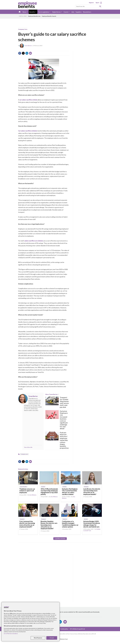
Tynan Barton (28, 46)
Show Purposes (38, 638)
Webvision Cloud (64, 639)
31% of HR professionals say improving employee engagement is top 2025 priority (49, 492)
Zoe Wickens (33, 495)
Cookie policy (64, 629)
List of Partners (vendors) (11, 634)
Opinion (65, 519)
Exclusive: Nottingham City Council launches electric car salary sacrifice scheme (70, 492)
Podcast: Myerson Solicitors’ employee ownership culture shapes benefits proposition (64, 440)
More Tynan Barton (51, 394)
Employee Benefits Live (34, 16)
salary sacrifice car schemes (34, 241)
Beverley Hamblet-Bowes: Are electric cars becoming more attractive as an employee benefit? (49, 525)
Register (91, 3)
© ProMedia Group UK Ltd (77, 629)
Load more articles (60, 539)
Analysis (86, 487)
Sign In (97, 3)
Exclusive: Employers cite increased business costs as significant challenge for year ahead (64, 420)
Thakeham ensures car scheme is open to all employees (27, 491)
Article (43, 487)
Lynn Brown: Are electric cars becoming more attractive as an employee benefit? (92, 492)
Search (100, 6)
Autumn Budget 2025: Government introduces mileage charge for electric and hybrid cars (92, 524)
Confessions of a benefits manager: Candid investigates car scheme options (70, 524)
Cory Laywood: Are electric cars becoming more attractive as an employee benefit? (27, 524)
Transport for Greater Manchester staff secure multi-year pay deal (64, 402)
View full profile (28, 447)
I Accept (52, 638)
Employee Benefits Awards (49, 16)
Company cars (23, 29)
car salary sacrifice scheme (28, 100)
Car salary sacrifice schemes (28, 131)
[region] (30, 622)
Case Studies (23, 487)
